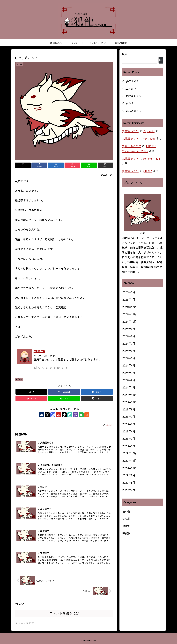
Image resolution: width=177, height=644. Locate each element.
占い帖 (19, 379)
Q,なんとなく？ (132, 111)
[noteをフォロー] (55, 368)
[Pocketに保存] (72, 165)
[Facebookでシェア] (39, 165)
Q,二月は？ (129, 89)
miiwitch (39, 351)
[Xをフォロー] (39, 368)
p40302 (147, 171)
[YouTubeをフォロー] (47, 368)
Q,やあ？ (128, 103)
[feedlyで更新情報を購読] (62, 368)
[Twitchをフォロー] (59, 368)
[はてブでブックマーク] (56, 165)
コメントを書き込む (64, 613)
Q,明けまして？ (132, 96)
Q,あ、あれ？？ (132, 146)
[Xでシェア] (23, 165)
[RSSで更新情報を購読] (66, 368)
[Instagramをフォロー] (43, 368)
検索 (125, 54)
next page (149, 138)
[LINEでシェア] (89, 165)
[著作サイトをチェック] (35, 368)
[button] (105, 165)
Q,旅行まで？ (131, 81)
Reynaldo (149, 131)
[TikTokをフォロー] (51, 368)
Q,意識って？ (130, 131)
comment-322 (151, 158)
